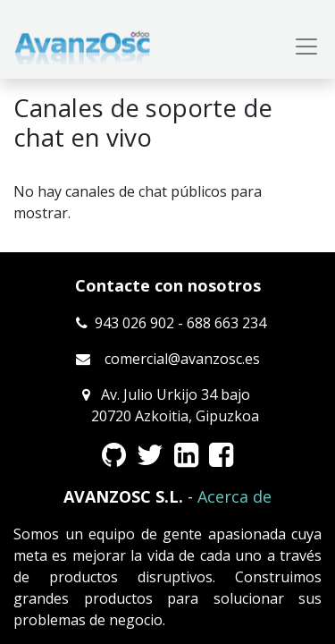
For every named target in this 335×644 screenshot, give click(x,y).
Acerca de (234, 496)
